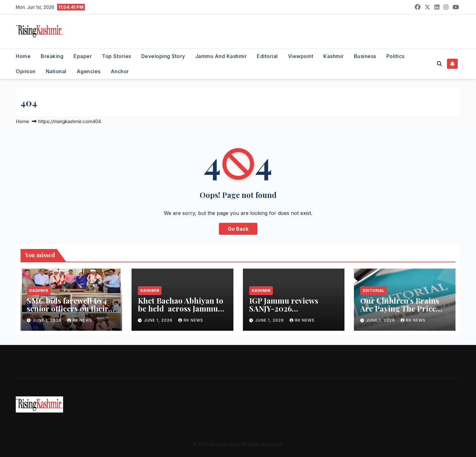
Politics (396, 56)
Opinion (26, 71)
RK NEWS (80, 320)
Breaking (52, 56)
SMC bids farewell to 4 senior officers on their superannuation (68, 308)
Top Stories (117, 56)
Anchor (120, 71)
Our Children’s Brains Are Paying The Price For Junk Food (400, 308)
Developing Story (163, 56)
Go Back (238, 229)
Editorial (267, 56)
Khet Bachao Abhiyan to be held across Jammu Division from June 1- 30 (181, 308)
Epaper (83, 56)
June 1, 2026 (48, 320)
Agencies (89, 71)
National (56, 71)
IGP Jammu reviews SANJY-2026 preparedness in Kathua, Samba (293, 312)
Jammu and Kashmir (221, 56)
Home (23, 56)
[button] (439, 64)
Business (365, 56)
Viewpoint (301, 56)
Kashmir (334, 56)
